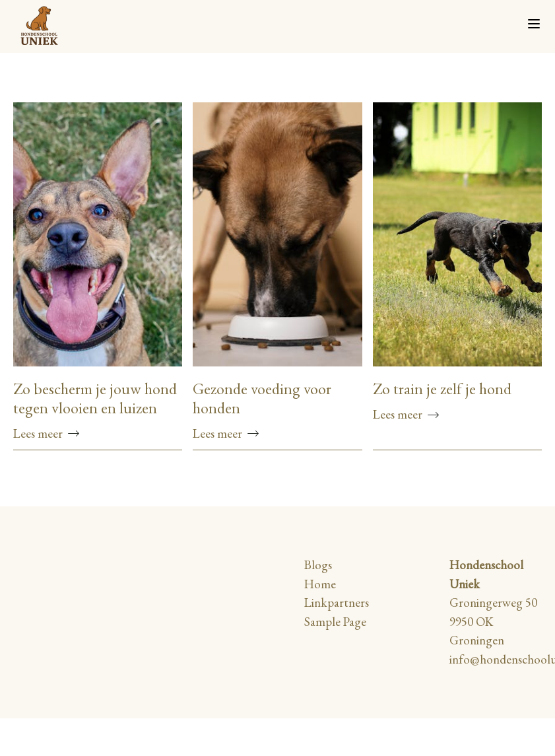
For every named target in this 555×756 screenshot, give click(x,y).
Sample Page (335, 622)
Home (320, 584)
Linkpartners (337, 602)
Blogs (318, 565)
